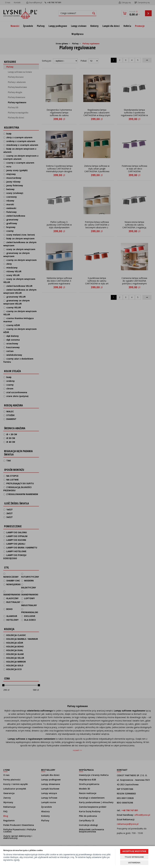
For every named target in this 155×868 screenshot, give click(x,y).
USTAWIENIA (134, 863)
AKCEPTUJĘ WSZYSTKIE (134, 851)
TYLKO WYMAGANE (134, 857)
